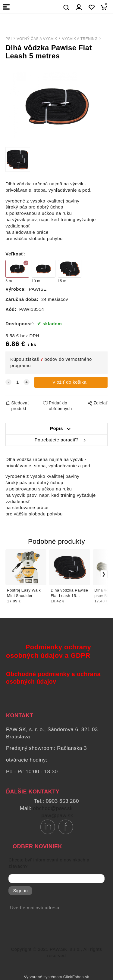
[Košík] (106, 7)
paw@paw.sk (57, 816)
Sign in (20, 891)
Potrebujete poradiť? (56, 440)
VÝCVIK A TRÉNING (80, 39)
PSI (9, 39)
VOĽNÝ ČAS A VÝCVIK (37, 39)
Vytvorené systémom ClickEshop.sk (56, 977)
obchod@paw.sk (53, 808)
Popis (56, 428)
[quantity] (17, 382)
